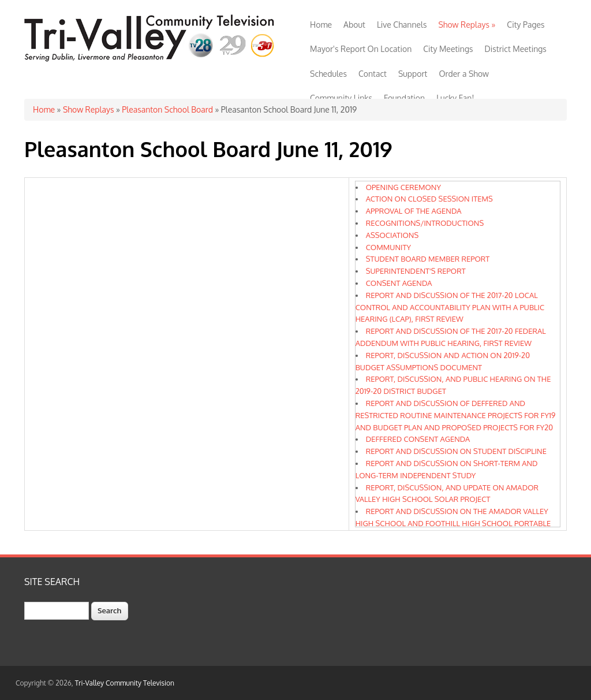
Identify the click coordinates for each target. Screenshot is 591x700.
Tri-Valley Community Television (125, 683)
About (354, 25)
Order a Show (464, 74)
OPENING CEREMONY (403, 187)
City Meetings (448, 49)
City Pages (525, 25)
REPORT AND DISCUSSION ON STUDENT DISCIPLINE (456, 451)
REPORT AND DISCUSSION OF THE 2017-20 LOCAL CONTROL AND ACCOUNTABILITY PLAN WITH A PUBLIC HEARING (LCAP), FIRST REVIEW (450, 307)
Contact (373, 74)
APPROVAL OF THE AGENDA (414, 211)
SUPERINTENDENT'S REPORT (416, 271)
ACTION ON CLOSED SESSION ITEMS (429, 199)
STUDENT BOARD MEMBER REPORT (428, 259)
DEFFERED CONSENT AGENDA (418, 439)
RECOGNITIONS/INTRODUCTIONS (425, 223)
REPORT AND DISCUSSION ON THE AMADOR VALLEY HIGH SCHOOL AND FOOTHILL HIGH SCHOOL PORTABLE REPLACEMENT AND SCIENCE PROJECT (453, 523)
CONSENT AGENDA (399, 283)
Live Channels (402, 25)
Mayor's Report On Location (361, 49)
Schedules (328, 74)
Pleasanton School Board (167, 109)
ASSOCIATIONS (392, 235)
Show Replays (467, 25)
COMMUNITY (388, 247)
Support (413, 74)
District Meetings (516, 49)
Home (321, 25)
